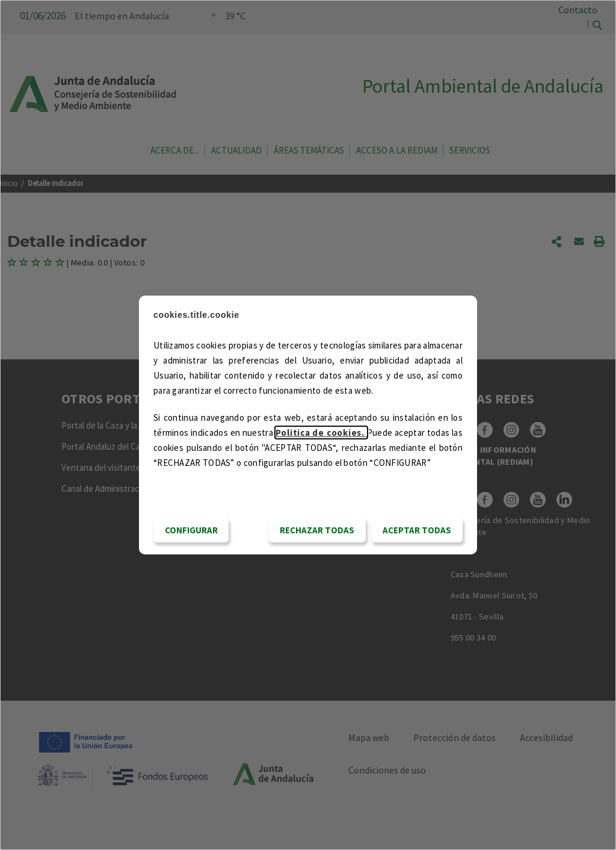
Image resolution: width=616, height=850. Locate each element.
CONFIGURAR (191, 530)
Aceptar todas (417, 530)
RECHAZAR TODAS (317, 530)
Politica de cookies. (321, 433)
